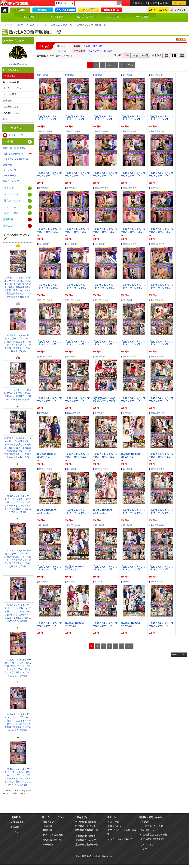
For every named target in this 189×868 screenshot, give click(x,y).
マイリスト (180, 10)
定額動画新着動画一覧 (87, 845)
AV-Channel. (92, 856)
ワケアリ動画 (144, 17)
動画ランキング (11, 181)
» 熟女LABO (9, 76)
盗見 (5, 119)
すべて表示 (79, 51)
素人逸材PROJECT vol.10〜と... (131, 455)
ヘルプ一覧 (114, 822)
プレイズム (116, 17)
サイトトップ (16, 135)
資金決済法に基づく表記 (153, 839)
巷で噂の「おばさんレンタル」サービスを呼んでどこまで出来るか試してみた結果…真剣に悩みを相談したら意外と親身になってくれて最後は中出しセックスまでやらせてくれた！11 (18, 287)
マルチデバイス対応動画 (100, 51)
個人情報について (149, 830)
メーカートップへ (12, 88)
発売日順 (98, 46)
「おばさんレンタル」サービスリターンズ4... (49, 118)
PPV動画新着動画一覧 (87, 830)
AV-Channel (14, 3)
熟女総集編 (100, 356)
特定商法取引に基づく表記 (154, 835)
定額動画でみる (11, 107)
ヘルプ (154, 3)
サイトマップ (147, 845)
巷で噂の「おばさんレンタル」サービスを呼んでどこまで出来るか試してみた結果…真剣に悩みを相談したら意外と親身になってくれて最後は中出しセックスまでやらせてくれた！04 (18, 448)
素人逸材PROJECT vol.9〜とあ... (47, 512)
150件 (145, 55)
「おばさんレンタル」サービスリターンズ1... (105, 568)
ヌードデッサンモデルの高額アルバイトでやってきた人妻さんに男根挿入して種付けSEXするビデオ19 (18, 395)
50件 (126, 55)
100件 (135, 55)
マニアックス (59, 17)
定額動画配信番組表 (86, 836)
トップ (6, 25)
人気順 (87, 46)
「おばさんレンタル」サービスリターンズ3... (105, 230)
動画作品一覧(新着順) (14, 148)
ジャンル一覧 (10, 170)
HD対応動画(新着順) (13, 154)
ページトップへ (178, 654)
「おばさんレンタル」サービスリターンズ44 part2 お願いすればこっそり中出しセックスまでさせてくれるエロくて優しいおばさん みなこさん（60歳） (18, 613)
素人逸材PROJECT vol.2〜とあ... (131, 624)
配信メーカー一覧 (37, 25)
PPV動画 (18, 25)
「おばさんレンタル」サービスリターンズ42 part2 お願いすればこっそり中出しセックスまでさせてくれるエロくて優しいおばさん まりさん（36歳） (18, 343)
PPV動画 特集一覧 (52, 840)
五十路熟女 (156, 188)
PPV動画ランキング (86, 826)
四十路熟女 (44, 75)
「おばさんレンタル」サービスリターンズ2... (77, 399)
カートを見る (160, 10)
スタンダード (30, 17)
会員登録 (165, 3)
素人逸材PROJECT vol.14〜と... (47, 455)
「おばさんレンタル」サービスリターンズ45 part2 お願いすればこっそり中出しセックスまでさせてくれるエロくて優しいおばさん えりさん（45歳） (18, 504)
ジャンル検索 (10, 94)
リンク (144, 849)
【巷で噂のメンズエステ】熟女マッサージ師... (105, 399)
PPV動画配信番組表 (86, 822)
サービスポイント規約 (152, 826)
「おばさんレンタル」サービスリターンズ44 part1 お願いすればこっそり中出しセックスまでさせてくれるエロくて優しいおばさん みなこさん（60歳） (18, 668)
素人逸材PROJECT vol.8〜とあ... (103, 512)
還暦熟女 (71, 75)
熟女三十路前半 (130, 131)
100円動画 (48, 845)
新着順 (77, 46)
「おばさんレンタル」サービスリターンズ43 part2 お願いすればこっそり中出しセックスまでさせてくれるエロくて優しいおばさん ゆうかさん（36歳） (18, 722)
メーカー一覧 (10, 176)
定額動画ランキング (86, 840)
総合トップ (48, 822)
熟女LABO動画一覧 (62, 25)
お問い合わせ (115, 826)
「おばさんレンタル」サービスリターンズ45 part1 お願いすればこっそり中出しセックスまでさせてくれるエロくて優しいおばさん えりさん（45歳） (18, 558)
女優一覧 (8, 165)
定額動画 (8, 219)
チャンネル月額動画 (53, 835)
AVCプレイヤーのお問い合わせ (122, 832)
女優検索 (8, 101)
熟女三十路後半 (158, 75)
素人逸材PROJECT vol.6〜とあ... (75, 624)
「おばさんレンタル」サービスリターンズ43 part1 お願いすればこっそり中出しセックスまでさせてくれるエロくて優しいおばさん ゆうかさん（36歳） (18, 777)
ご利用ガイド (140, 3)
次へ (130, 65)
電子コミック (10, 226)
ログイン (179, 3)
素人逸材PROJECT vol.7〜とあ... (75, 568)
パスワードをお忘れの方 (120, 839)
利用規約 (145, 822)
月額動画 (47, 830)
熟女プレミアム (87, 17)
